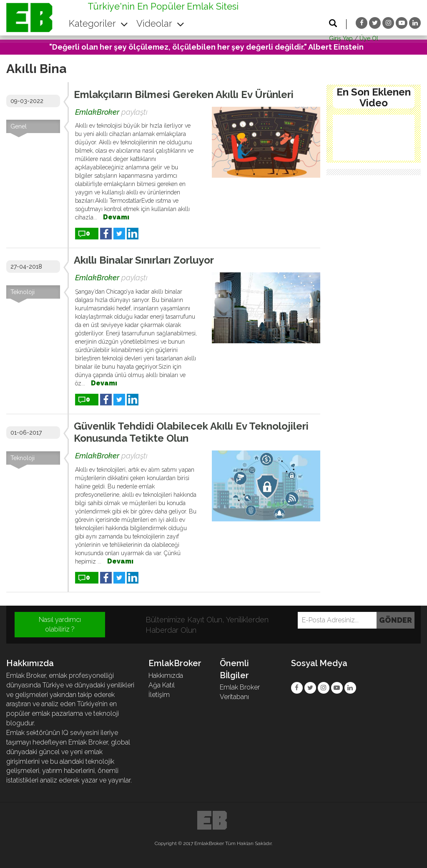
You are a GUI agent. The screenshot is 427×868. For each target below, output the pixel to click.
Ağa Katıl (162, 685)
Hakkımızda (166, 676)
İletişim (159, 695)
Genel (19, 126)
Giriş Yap (341, 38)
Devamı (116, 217)
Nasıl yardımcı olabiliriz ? (60, 624)
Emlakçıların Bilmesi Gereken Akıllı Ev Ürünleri (184, 94)
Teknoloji (23, 292)
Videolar (160, 23)
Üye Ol (369, 38)
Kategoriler (98, 23)
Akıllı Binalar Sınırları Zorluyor (144, 260)
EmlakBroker (97, 112)
